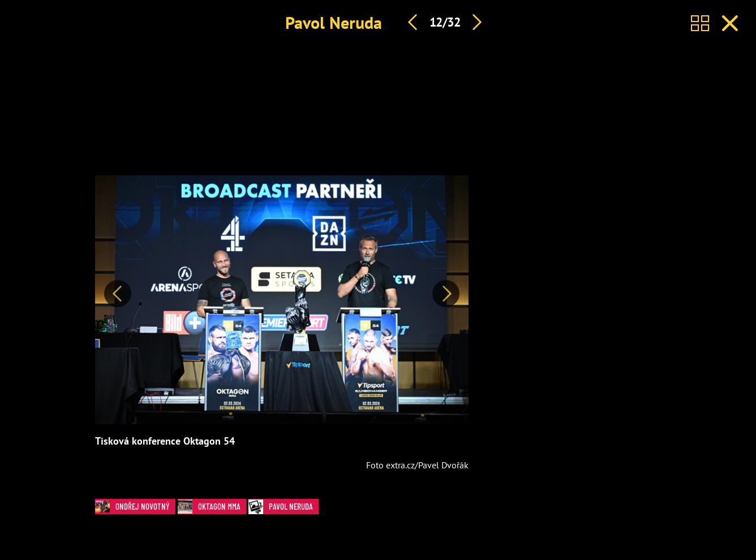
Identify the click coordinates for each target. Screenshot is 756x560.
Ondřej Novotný (135, 507)
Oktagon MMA (212, 507)
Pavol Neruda (334, 22)
